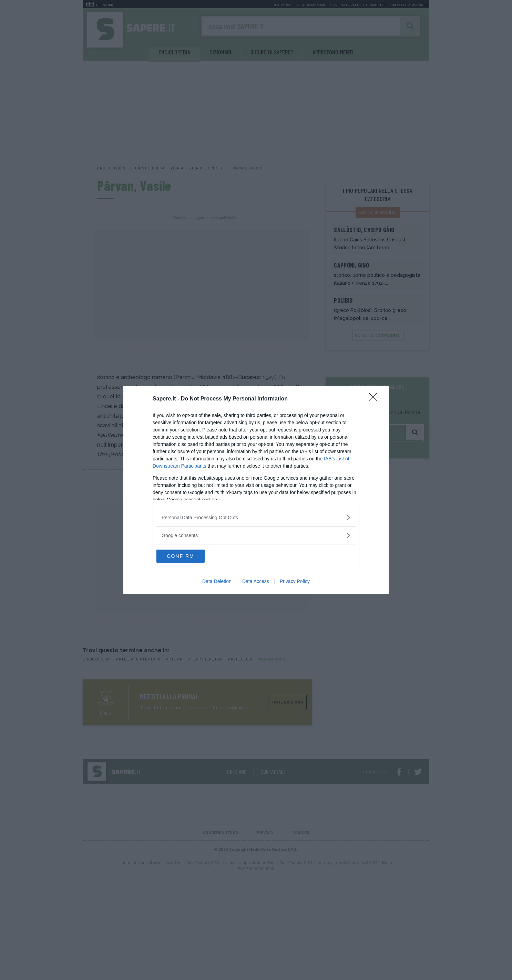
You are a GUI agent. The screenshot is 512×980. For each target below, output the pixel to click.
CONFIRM (189, 556)
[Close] (375, 399)
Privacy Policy (295, 582)
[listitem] (256, 517)
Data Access (256, 582)
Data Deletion (217, 582)
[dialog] (256, 490)
